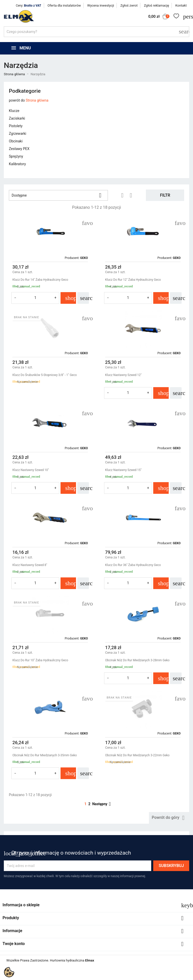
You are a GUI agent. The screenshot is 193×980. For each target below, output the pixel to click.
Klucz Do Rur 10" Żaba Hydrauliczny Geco (40, 660)
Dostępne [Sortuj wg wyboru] (58, 195)
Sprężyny (16, 156)
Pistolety (16, 126)
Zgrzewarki (18, 134)
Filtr (165, 195)
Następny (102, 804)
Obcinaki (16, 141)
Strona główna (37, 100)
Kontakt (181, 5)
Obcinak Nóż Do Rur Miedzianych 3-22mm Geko (137, 755)
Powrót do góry (169, 818)
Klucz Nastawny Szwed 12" (123, 375)
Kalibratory (17, 164)
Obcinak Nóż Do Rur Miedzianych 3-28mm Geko (137, 660)
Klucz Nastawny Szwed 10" (31, 470)
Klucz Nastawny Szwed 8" (30, 565)
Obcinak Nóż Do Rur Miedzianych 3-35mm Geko (45, 755)
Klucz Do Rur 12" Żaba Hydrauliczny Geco (133, 280)
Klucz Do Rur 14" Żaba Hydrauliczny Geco (40, 280)
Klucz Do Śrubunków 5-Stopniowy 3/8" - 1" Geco (45, 375)
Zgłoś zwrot (129, 5)
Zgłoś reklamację (156, 5)
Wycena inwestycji (101, 5)
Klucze (14, 111)
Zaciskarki (17, 118)
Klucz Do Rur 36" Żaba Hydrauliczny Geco (133, 565)
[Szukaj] (96, 32)
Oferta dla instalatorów (64, 5)
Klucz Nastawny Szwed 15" (123, 470)
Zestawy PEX (19, 149)
